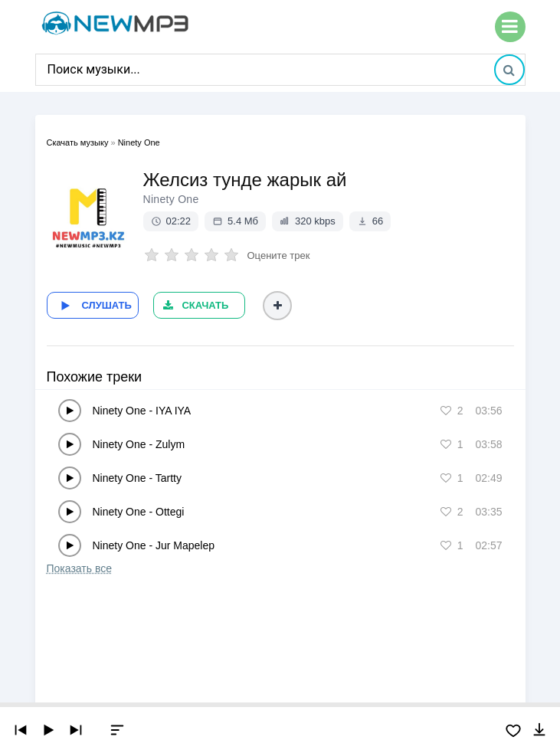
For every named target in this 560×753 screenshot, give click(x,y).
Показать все (79, 568)
